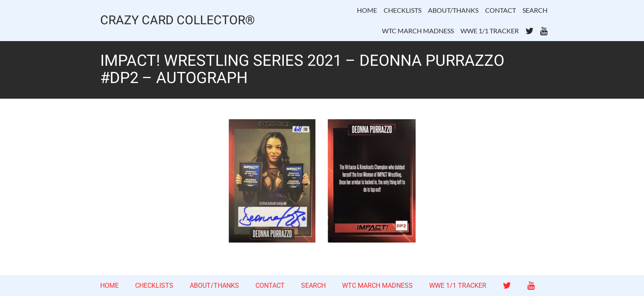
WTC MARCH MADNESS (418, 31)
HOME (367, 10)
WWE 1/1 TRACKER (490, 31)
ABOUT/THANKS (453, 10)
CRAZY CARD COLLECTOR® (178, 21)
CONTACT (500, 10)
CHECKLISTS (402, 10)
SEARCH (535, 10)
